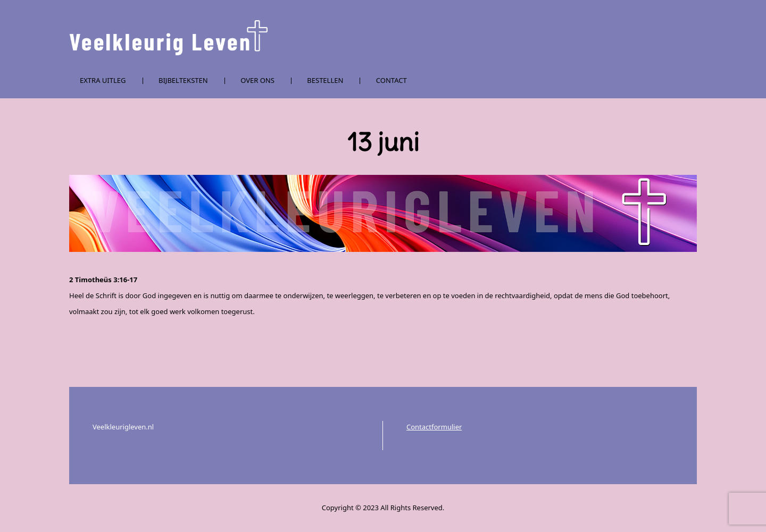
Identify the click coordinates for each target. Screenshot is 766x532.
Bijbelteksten (183, 80)
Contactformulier (434, 427)
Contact (392, 80)
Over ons (257, 80)
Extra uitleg (103, 80)
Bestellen (325, 80)
